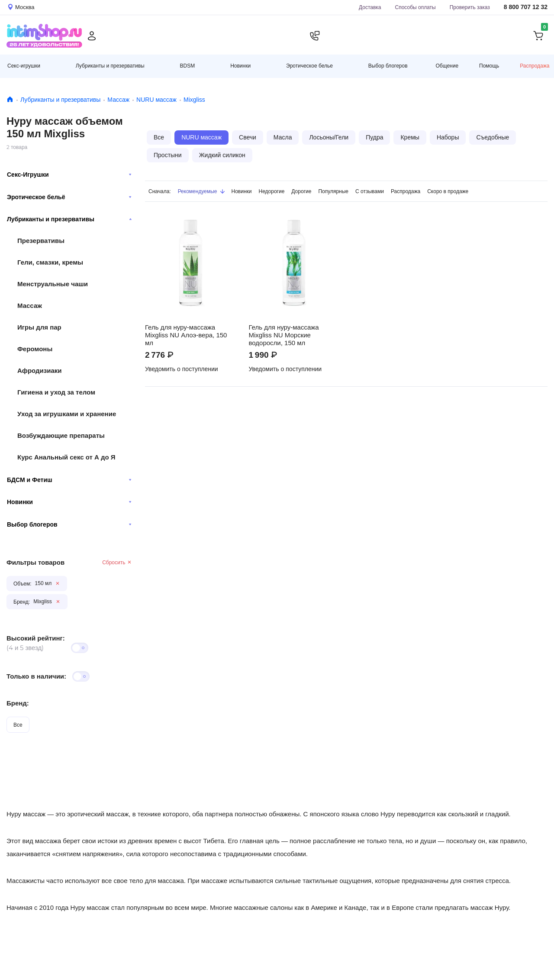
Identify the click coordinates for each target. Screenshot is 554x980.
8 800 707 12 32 (526, 7)
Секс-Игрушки (69, 175)
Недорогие (272, 191)
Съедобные (493, 137)
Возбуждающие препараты (61, 435)
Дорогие (301, 191)
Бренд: (18, 703)
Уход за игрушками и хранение (67, 414)
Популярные (333, 191)
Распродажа (535, 66)
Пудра (374, 137)
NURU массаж (156, 100)
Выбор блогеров (69, 524)
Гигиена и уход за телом (56, 392)
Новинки (69, 502)
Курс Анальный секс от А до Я (66, 457)
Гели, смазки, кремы (50, 262)
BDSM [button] (188, 66)
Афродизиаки (40, 370)
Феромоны (35, 349)
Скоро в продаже (448, 191)
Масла (283, 137)
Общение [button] (447, 66)
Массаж (118, 100)
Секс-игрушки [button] (24, 66)
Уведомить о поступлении (182, 369)
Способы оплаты (415, 7)
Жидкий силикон (222, 155)
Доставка (370, 7)
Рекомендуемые (201, 191)
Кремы (410, 137)
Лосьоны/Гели (329, 137)
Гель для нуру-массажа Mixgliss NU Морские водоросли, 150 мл (284, 335)
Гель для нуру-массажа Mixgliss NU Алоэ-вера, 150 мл (186, 335)
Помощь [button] (489, 66)
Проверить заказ (470, 7)
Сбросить (117, 562)
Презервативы (41, 241)
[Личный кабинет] (92, 36)
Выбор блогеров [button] (388, 66)
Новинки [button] (240, 66)
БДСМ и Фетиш (69, 480)
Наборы (448, 137)
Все (18, 725)
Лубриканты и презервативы (60, 100)
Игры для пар (39, 327)
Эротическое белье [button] (309, 66)
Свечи (248, 137)
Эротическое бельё (69, 197)
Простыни (168, 155)
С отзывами (370, 191)
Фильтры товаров (35, 562)
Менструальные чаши (53, 284)
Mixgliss (194, 100)
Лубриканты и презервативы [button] (110, 66)
